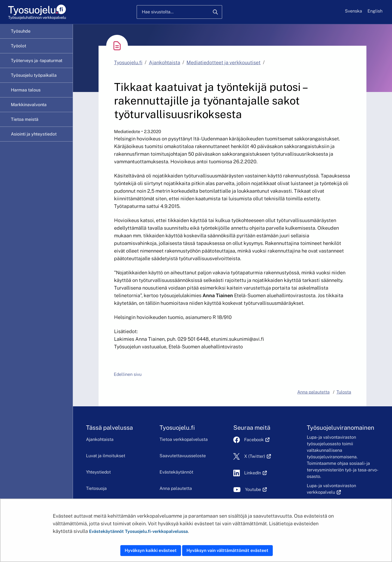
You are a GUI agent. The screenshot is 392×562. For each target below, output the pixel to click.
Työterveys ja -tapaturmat (37, 61)
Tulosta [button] (344, 392)
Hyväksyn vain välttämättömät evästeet (227, 550)
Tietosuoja (96, 488)
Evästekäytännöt (176, 472)
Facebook (257, 440)
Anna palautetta (176, 488)
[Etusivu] (37, 12)
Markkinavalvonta (29, 105)
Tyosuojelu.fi (128, 62)
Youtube (256, 489)
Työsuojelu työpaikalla (34, 75)
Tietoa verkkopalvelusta (184, 439)
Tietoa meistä (25, 119)
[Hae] (215, 12)
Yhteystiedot (98, 472)
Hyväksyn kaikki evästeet (151, 550)
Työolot (19, 46)
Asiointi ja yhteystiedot (34, 134)
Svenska (353, 11)
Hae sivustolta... (158, 12)
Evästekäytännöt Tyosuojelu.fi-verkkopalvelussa (138, 531)
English (375, 11)
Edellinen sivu (128, 374)
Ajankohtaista (165, 62)
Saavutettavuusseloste (183, 456)
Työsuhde (21, 31)
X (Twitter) (258, 456)
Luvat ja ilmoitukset (106, 456)
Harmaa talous (26, 90)
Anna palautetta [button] (313, 392)
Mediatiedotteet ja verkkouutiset (223, 62)
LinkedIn (256, 473)
